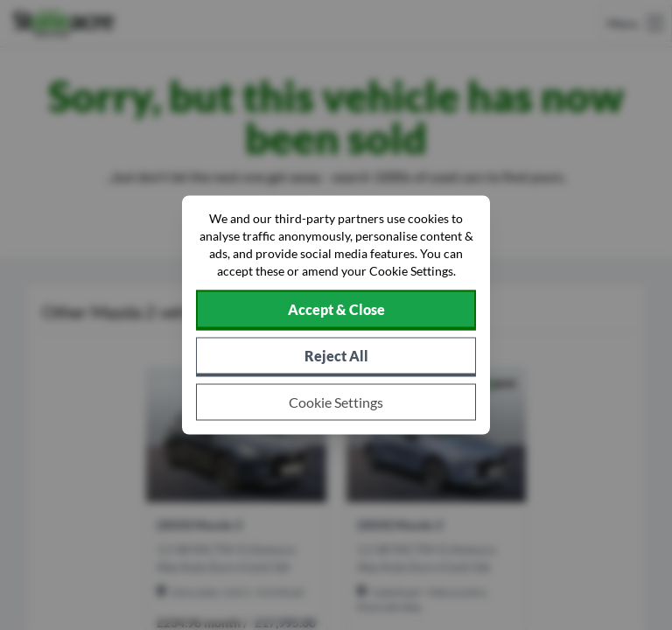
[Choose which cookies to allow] (336, 402)
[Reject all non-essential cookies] (336, 357)
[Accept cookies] (336, 311)
